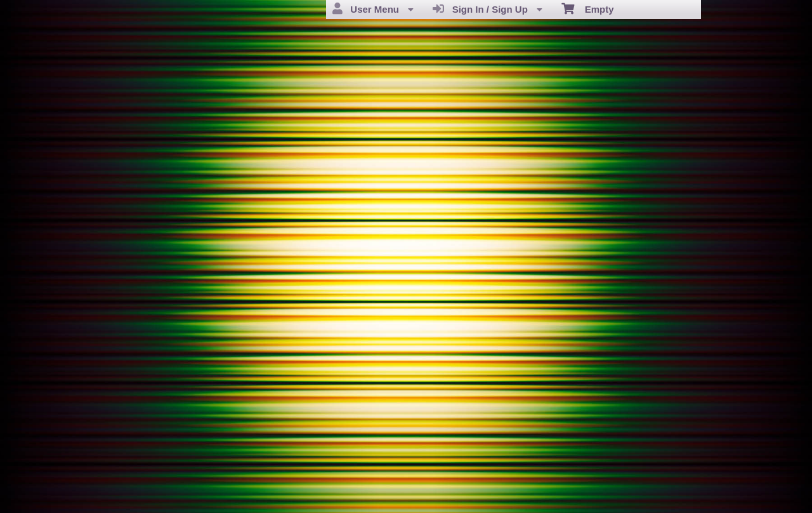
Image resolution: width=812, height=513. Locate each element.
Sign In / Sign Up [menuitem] (488, 9)
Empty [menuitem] (588, 8)
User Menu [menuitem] (373, 9)
